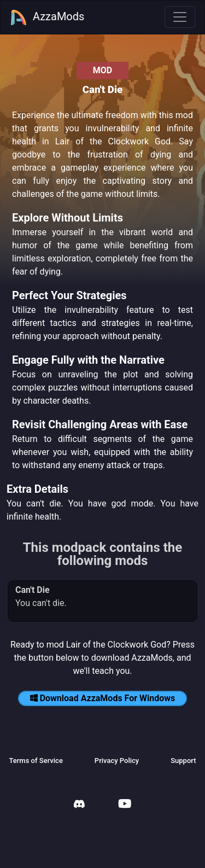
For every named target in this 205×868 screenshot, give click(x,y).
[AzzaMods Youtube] (125, 805)
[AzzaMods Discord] (79, 805)
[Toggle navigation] (180, 17)
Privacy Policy (117, 761)
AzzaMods (47, 18)
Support (183, 761)
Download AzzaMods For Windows (103, 698)
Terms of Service (36, 761)
